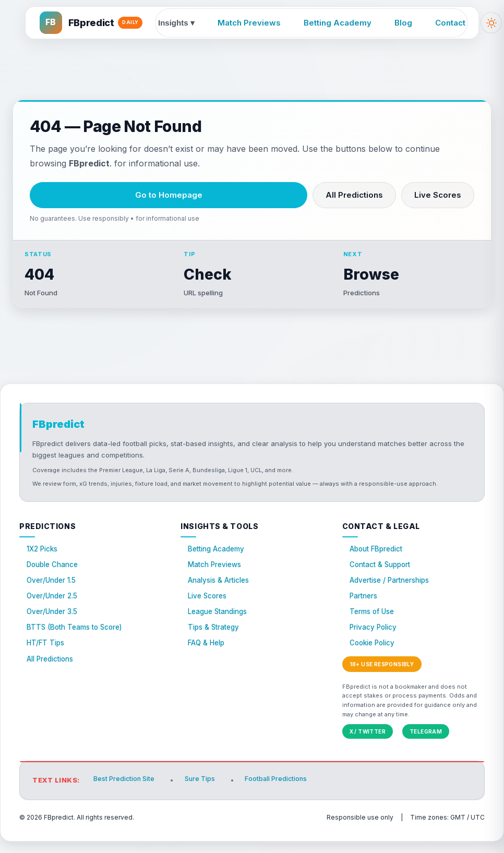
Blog (404, 23)
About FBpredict (379, 555)
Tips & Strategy (216, 639)
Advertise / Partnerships (393, 589)
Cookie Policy (374, 656)
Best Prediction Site (125, 792)
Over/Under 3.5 (54, 622)
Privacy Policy (375, 639)
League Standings (221, 622)
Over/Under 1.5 (53, 589)
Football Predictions (282, 792)
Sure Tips (203, 792)
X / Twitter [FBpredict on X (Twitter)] (368, 745)
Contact (451, 23)
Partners (365, 605)
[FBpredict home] (92, 23)
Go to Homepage (169, 195)
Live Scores (438, 195)
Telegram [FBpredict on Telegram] (426, 745)
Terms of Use (374, 622)
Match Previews (250, 23)
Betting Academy (339, 23)
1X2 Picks (44, 555)
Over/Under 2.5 (54, 605)
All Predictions (354, 195)
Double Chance (55, 572)
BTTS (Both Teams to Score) (78, 639)
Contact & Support (383, 572)
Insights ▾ (177, 23)
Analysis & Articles (221, 589)
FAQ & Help (208, 656)
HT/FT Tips (47, 656)
